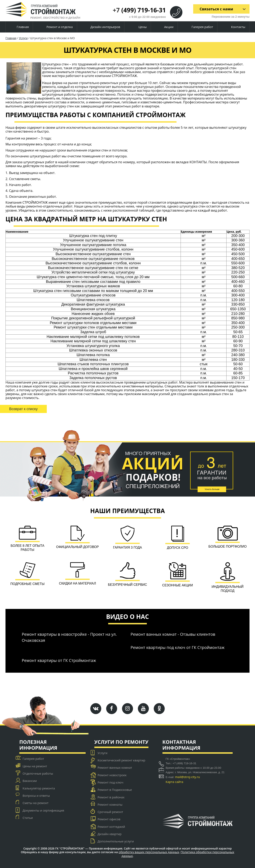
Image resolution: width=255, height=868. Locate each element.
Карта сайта (174, 782)
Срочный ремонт (110, 812)
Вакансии (30, 781)
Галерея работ (199, 27)
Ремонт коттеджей (111, 827)
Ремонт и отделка (56, 27)
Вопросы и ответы (36, 796)
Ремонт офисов (109, 819)
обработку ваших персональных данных (149, 852)
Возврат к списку (23, 409)
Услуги (23, 38)
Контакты (235, 27)
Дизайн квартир (110, 834)
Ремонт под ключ (111, 782)
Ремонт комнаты (110, 804)
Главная (19, 27)
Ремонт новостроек (112, 775)
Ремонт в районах (111, 797)
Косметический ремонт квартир (122, 760)
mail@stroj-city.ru (188, 777)
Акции (166, 27)
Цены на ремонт (35, 766)
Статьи (28, 818)
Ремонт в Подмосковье (115, 790)
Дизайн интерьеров (102, 27)
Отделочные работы (38, 773)
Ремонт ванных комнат (115, 767)
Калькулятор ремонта (39, 788)
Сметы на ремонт (35, 803)
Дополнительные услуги (116, 841)
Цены (139, 27)
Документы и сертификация (43, 810)
